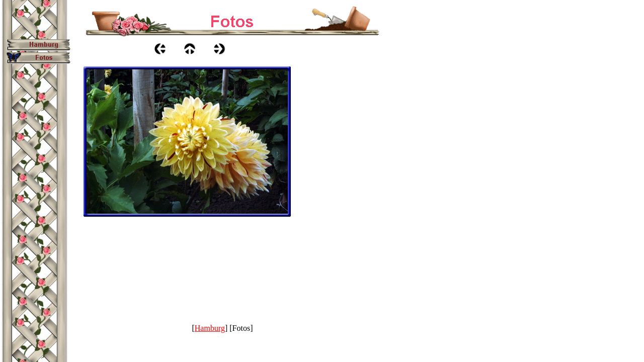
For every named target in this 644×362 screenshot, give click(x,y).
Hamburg (210, 328)
